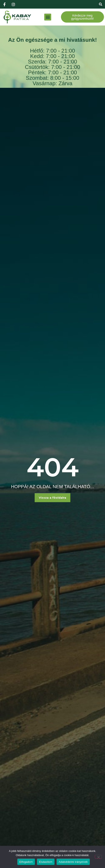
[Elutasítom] (98, 857)
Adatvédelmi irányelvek (73, 862)
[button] (101, 4)
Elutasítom (46, 862)
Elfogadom (26, 862)
